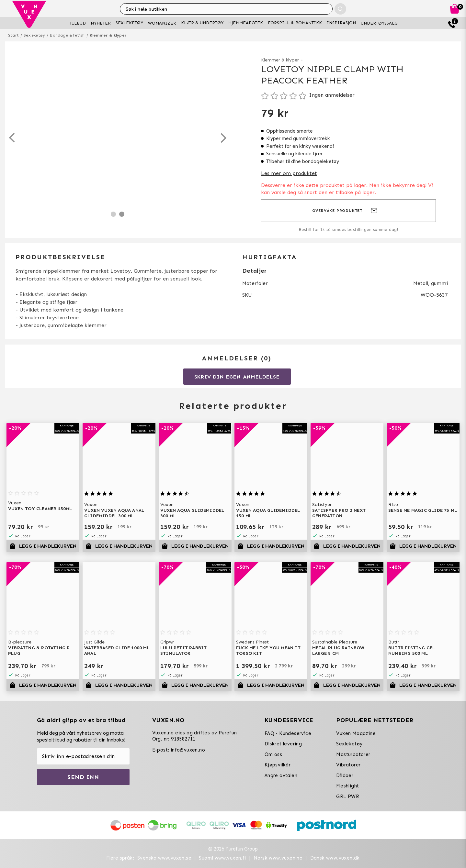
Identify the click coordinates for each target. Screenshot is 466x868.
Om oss (273, 754)
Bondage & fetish (67, 35)
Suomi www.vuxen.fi (222, 858)
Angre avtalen (281, 775)
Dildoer (345, 775)
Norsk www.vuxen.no (278, 858)
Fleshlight (347, 786)
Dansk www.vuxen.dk (335, 858)
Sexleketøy (34, 35)
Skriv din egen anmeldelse (237, 377)
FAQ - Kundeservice (288, 733)
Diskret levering (283, 744)
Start (13, 35)
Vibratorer (348, 765)
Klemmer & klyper (108, 35)
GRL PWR (348, 797)
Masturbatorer (353, 754)
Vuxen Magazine (356, 733)
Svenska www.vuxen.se (164, 858)
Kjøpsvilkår (278, 765)
